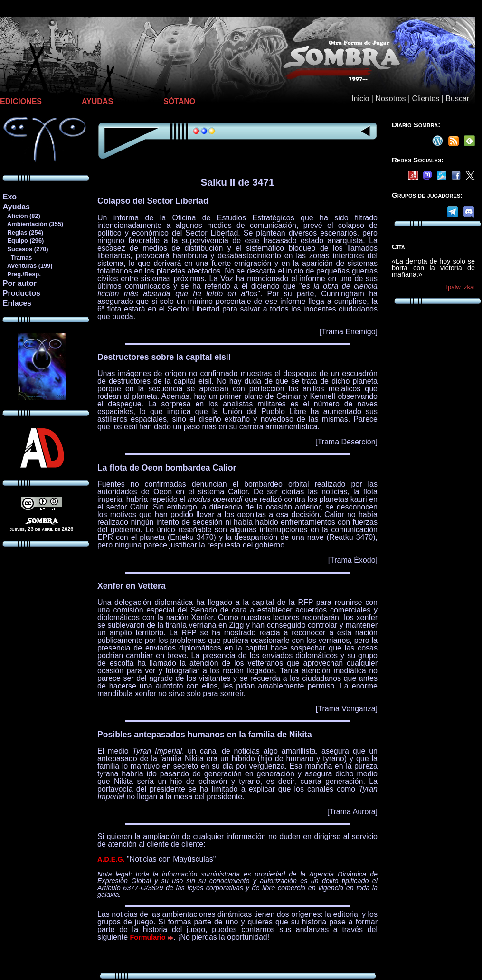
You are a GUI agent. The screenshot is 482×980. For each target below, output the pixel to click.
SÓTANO (179, 101)
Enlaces (17, 303)
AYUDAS (97, 101)
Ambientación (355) (33, 224)
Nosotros (390, 99)
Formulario (152, 937)
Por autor (20, 283)
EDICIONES (21, 101)
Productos (22, 293)
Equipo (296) (23, 240)
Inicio (360, 99)
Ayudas (16, 207)
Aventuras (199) (28, 266)
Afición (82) (21, 216)
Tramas (17, 258)
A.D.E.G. (111, 859)
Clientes (425, 99)
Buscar (457, 99)
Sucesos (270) (25, 249)
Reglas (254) (23, 232)
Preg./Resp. (22, 274)
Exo (10, 197)
